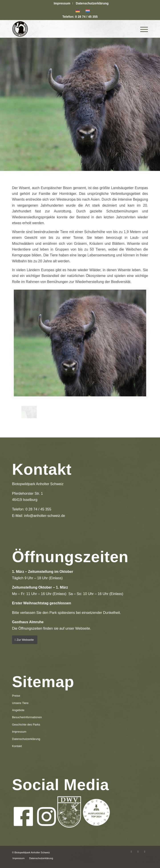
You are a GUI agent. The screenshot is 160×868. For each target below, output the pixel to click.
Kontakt (17, 746)
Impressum (62, 3)
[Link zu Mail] (145, 852)
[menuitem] (62, 3)
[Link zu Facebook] (131, 852)
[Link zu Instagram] (138, 852)
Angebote (18, 710)
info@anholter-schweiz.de (45, 516)
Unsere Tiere (20, 703)
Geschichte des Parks (26, 725)
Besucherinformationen (27, 717)
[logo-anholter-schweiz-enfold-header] (66, 29)
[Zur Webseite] (25, 640)
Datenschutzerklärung (92, 3)
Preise (16, 696)
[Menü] (142, 29)
